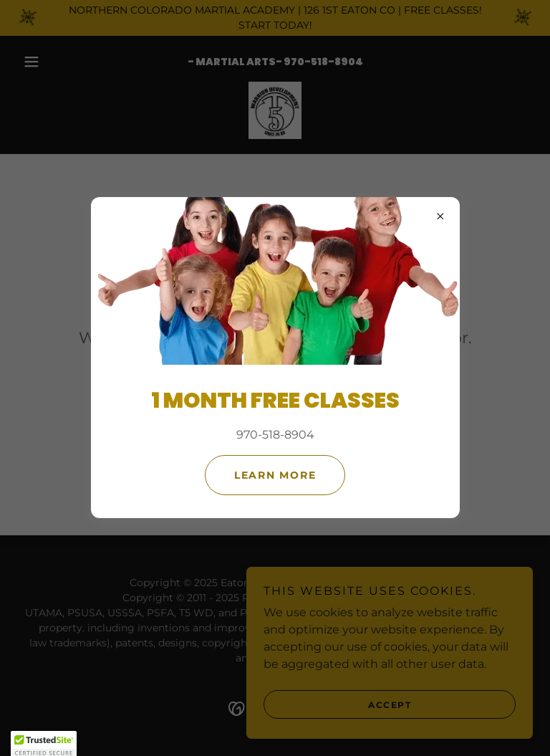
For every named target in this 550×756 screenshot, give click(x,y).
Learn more (275, 475)
